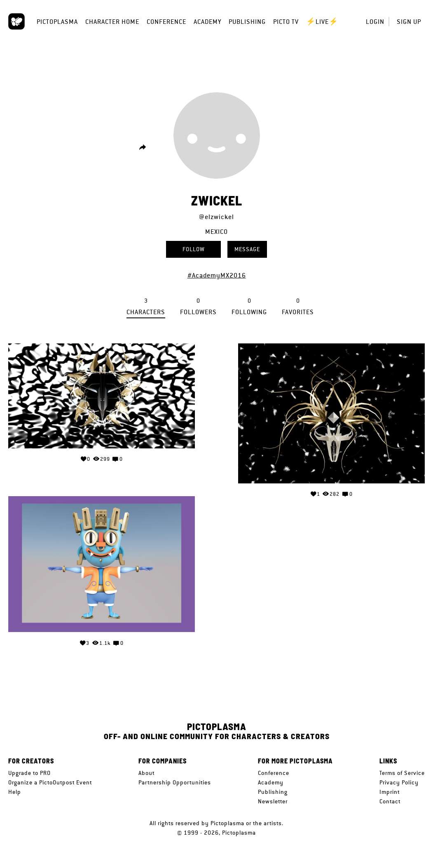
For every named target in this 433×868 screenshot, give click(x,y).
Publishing (247, 22)
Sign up (409, 22)
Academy (207, 22)
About (146, 773)
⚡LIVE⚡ (322, 22)
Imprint (390, 792)
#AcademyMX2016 (217, 275)
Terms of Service (402, 773)
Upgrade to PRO (29, 773)
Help (15, 792)
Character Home (112, 22)
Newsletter (273, 801)
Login (375, 22)
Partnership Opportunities (175, 782)
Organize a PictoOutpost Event (50, 782)
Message (247, 249)
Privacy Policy (399, 782)
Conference (166, 22)
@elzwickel (216, 217)
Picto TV (286, 22)
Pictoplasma (57, 22)
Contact (390, 801)
